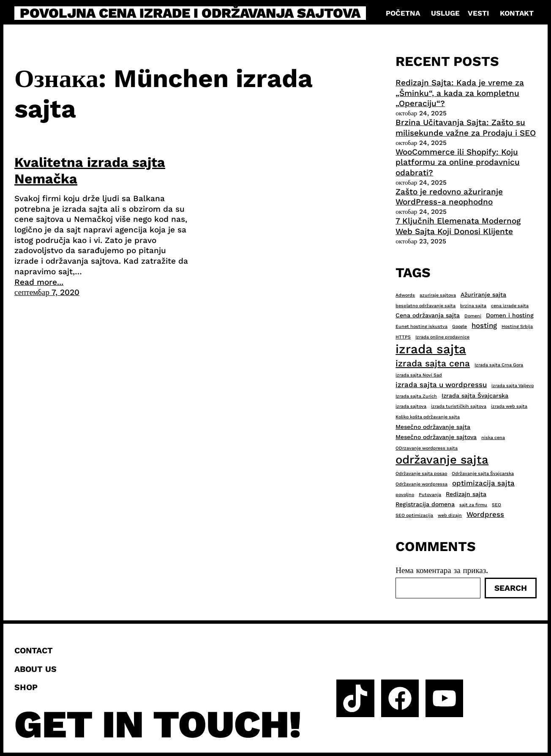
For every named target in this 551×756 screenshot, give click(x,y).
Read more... (39, 282)
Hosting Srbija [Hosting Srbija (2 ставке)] (517, 326)
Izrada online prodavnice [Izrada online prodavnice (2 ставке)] (442, 337)
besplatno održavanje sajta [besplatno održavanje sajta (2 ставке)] (426, 306)
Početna (403, 13)
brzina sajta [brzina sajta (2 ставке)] (473, 306)
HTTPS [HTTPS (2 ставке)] (403, 337)
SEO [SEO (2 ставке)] (496, 505)
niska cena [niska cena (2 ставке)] (493, 438)
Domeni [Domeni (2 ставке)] (473, 316)
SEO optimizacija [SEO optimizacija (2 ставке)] (414, 515)
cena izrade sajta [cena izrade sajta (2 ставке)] (510, 306)
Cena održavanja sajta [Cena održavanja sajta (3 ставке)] (428, 315)
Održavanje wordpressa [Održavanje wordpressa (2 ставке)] (421, 484)
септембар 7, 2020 (47, 292)
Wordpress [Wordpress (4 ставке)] (485, 514)
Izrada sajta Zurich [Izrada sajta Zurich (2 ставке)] (416, 396)
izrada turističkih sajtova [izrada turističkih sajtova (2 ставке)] (459, 406)
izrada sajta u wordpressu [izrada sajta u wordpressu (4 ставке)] (441, 385)
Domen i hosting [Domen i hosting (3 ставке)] (510, 315)
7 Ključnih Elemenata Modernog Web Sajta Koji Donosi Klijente (458, 226)
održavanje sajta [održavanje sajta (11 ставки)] (442, 460)
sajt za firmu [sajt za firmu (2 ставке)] (473, 505)
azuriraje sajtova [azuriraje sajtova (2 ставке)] (438, 295)
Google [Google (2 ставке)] (460, 326)
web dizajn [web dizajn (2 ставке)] (450, 515)
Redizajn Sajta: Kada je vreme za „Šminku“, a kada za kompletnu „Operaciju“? (460, 93)
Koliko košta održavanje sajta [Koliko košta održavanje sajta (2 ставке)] (428, 417)
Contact (34, 651)
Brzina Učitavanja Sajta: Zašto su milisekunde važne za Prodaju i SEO (466, 128)
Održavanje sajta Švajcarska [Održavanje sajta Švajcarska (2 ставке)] (483, 474)
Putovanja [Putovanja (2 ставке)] (430, 495)
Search (511, 588)
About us (35, 669)
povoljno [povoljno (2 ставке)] (405, 495)
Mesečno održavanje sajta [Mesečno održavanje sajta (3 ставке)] (433, 427)
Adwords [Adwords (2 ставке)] (405, 295)
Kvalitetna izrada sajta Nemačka (90, 170)
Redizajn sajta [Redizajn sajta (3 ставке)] (466, 494)
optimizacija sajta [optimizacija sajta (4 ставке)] (483, 483)
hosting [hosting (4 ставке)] (484, 325)
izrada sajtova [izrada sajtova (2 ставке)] (411, 406)
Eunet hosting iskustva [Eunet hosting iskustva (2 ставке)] (421, 326)
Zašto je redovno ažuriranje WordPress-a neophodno (449, 197)
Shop (26, 687)
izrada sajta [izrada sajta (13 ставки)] (431, 349)
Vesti (478, 13)
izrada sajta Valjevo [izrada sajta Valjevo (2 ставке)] (513, 386)
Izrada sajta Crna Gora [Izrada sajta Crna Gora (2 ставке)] (499, 365)
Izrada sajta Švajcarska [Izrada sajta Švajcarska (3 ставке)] (475, 396)
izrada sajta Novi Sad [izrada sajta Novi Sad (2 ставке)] (419, 375)
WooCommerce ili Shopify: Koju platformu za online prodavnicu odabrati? (458, 162)
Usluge (445, 13)
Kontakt (517, 13)
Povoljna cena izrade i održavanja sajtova (190, 13)
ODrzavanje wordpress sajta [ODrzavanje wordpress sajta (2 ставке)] (427, 448)
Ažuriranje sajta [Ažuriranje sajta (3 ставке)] (483, 295)
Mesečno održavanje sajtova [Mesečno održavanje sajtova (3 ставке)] (436, 437)
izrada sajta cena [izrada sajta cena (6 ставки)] (433, 363)
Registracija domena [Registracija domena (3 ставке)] (425, 504)
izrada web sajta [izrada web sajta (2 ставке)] (509, 406)
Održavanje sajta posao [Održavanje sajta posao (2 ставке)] (421, 474)
